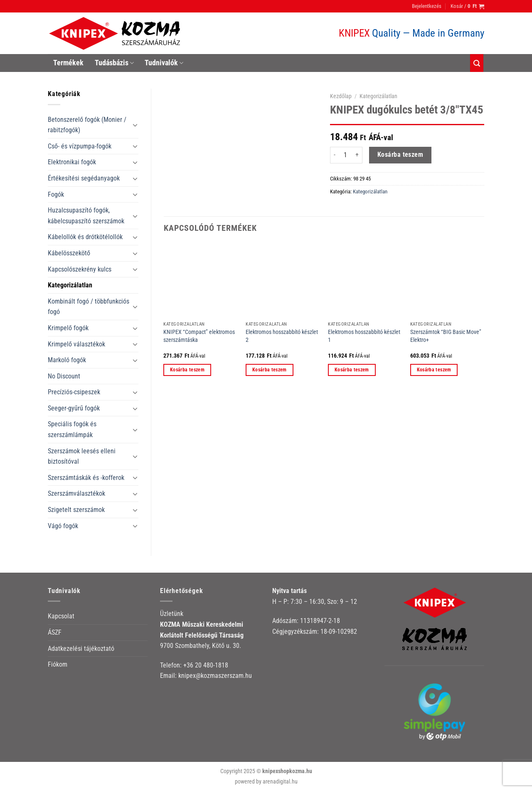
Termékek (68, 63)
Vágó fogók (63, 526)
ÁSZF (55, 632)
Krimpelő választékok (76, 344)
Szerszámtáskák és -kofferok (86, 478)
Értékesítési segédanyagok (84, 178)
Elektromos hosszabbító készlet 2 (282, 336)
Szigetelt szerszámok (76, 510)
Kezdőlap (341, 96)
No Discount (64, 376)
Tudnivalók (164, 63)
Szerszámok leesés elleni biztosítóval (82, 456)
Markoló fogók (67, 360)
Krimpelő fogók (68, 328)
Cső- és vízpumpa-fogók (80, 146)
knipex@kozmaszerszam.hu (215, 676)
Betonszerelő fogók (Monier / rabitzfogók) (87, 125)
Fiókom (58, 664)
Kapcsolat (61, 616)
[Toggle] (135, 125)
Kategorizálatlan (70, 285)
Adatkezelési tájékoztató (81, 649)
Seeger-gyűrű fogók (74, 408)
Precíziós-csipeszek (74, 392)
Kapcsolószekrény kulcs (80, 269)
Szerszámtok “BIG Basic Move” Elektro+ (446, 336)
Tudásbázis (114, 63)
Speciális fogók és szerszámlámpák (72, 429)
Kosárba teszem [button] (187, 370)
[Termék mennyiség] (345, 155)
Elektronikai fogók (72, 162)
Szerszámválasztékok (76, 493)
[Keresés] (477, 63)
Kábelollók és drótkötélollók (85, 237)
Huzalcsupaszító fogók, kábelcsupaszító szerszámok (86, 216)
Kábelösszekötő (69, 253)
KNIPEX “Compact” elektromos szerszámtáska (199, 336)
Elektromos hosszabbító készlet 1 (364, 336)
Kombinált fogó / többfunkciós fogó (89, 307)
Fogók (56, 194)
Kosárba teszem (400, 155)
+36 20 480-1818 (206, 665)
